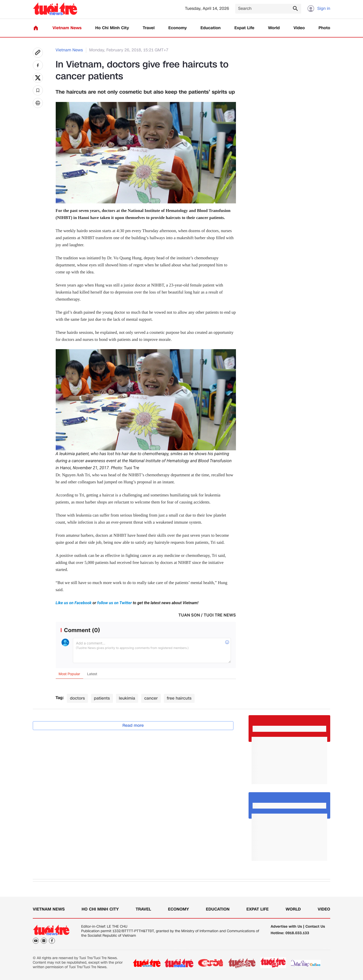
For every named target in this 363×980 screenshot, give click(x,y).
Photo (324, 28)
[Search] (268, 9)
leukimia (127, 698)
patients (102, 698)
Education (210, 28)
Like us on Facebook (74, 603)
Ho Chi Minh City (112, 28)
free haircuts (179, 698)
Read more (133, 725)
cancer (151, 698)
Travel (149, 28)
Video (299, 28)
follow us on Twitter (114, 603)
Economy (178, 28)
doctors (77, 698)
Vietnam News (67, 28)
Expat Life (244, 28)
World (274, 28)
